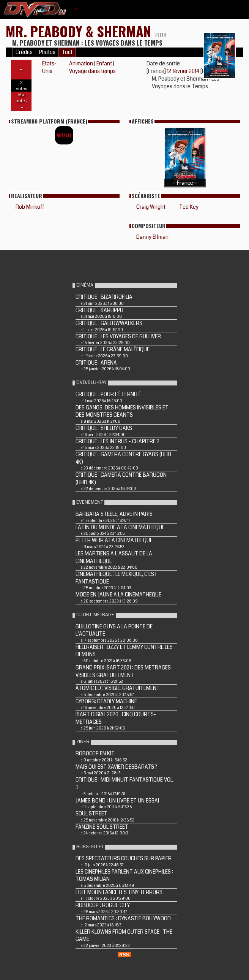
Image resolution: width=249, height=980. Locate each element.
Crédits (24, 52)
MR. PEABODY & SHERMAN (80, 31)
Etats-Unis (49, 67)
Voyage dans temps (92, 71)
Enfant (104, 63)
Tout (67, 52)
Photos (47, 52)
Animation (81, 63)
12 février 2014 (184, 71)
